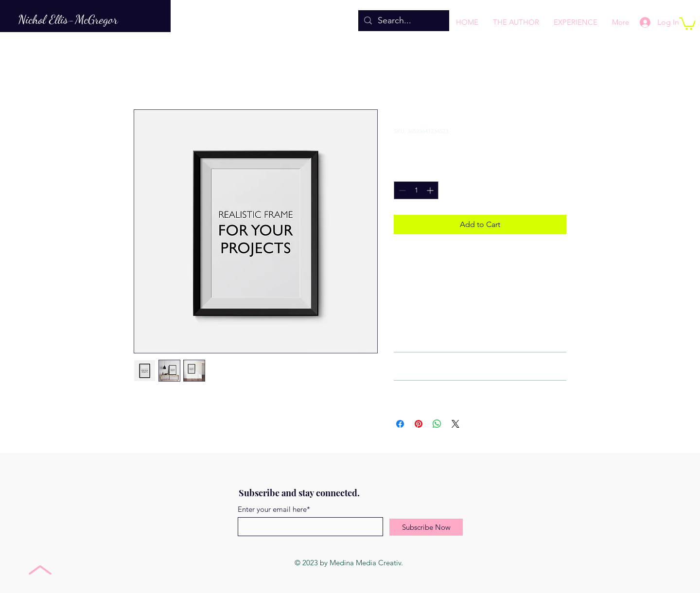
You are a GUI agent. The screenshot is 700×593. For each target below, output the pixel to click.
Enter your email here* (274, 509)
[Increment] (431, 190)
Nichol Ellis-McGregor (68, 19)
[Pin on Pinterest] (419, 424)
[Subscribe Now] (426, 527)
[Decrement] (401, 190)
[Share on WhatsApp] (437, 424)
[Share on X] (455, 424)
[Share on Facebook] (400, 424)
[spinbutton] (416, 190)
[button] (687, 23)
